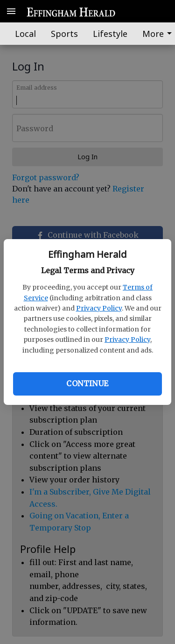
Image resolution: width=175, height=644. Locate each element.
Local (25, 34)
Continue (87, 383)
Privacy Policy (99, 308)
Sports (64, 34)
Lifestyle (110, 34)
